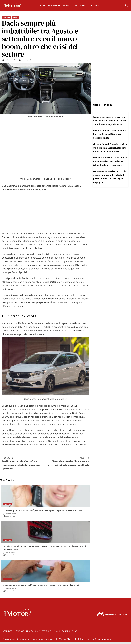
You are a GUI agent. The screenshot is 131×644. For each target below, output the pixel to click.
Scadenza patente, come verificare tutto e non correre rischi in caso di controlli (41, 585)
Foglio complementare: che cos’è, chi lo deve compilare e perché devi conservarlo (42, 510)
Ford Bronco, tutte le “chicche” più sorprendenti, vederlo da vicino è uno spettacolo (24, 463)
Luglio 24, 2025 (10, 555)
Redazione (47, 631)
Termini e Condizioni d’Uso (65, 631)
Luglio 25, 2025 (10, 516)
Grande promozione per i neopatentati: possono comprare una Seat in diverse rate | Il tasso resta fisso (44, 548)
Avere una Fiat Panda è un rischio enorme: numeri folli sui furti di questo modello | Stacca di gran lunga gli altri (109, 177)
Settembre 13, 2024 (29, 60)
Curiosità (94, 6)
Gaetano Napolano (11, 60)
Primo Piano (7, 18)
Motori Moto (81, 6)
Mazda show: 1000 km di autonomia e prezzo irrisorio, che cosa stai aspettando (67, 461)
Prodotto (67, 6)
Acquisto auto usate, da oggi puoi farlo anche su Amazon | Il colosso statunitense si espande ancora (110, 121)
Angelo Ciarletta (10, 553)
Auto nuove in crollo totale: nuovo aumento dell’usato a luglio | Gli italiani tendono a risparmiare (110, 161)
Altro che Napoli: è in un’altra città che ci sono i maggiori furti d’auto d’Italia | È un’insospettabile (110, 148)
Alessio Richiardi (11, 514)
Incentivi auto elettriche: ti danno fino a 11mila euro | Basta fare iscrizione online (109, 134)
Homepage (19, 631)
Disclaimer (7, 631)
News (43, 6)
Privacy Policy (33, 631)
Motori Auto (54, 6)
